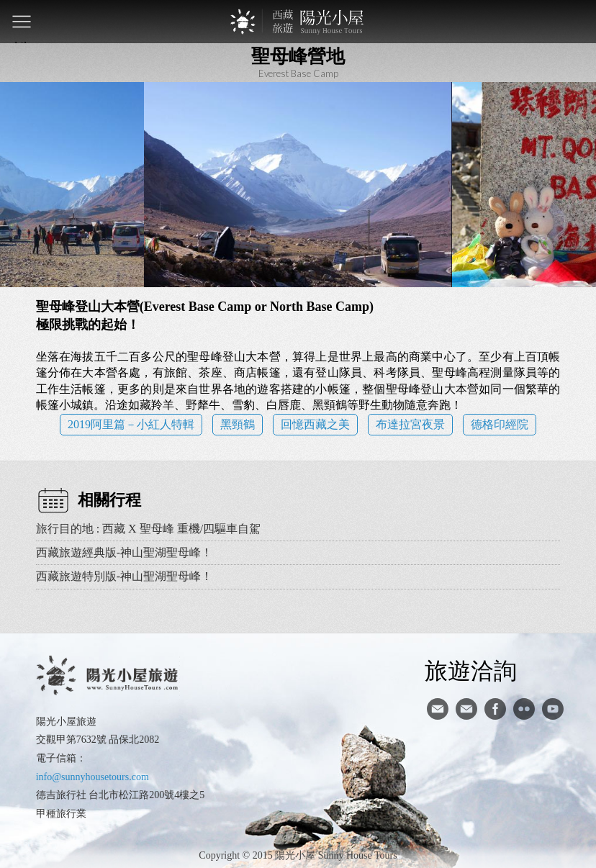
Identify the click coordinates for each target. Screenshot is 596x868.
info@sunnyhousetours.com (92, 777)
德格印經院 (500, 424)
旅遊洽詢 (471, 670)
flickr (524, 709)
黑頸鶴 (238, 424)
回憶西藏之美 (315, 424)
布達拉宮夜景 (410, 424)
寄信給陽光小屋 (438, 709)
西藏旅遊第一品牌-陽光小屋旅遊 (298, 22)
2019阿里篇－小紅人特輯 (131, 424)
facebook (495, 709)
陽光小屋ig (466, 709)
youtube (553, 709)
